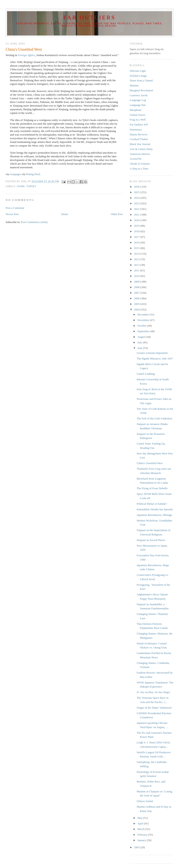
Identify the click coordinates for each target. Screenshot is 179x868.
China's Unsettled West (150, 463)
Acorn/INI (136, 159)
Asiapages (15, 174)
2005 (137, 304)
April (141, 823)
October (142, 326)
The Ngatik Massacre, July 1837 (155, 358)
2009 (137, 282)
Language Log (138, 100)
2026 (137, 187)
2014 (137, 254)
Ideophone (136, 110)
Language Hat (138, 105)
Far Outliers (89, 18)
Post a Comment (15, 208)
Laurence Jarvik (139, 95)
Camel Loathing (146, 374)
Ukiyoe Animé (145, 801)
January (142, 840)
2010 (137, 276)
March (141, 829)
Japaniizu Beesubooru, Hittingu (154, 515)
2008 (137, 287)
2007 (137, 293)
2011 (137, 270)
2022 (137, 209)
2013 (137, 259)
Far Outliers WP (139, 125)
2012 (137, 265)
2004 (137, 309)
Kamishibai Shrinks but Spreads (155, 509)
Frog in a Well (138, 120)
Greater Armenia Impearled (152, 353)
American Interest (140, 154)
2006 (137, 298)
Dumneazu (136, 129)
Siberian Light (138, 71)
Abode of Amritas (140, 164)
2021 (137, 215)
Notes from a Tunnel (141, 80)
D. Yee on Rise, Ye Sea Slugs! (153, 692)
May (140, 818)
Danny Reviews (139, 134)
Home (65, 214)
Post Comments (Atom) (34, 222)
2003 (137, 847)
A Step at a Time (139, 169)
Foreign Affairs (26, 55)
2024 (137, 198)
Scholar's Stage (138, 76)
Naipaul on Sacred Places (151, 540)
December (143, 314)
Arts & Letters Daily (141, 149)
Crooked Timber (139, 139)
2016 (137, 242)
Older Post (117, 214)
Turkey (31, 186)
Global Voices (138, 115)
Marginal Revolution (141, 90)
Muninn (134, 85)
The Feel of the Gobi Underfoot (154, 418)
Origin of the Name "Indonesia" (154, 708)
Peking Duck (33, 174)
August (142, 337)
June (140, 348)
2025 (137, 192)
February (143, 835)
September (144, 331)
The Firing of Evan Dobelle (152, 488)
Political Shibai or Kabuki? (152, 504)
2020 (137, 220)
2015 (137, 248)
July (140, 342)
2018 (137, 231)
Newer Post (12, 214)
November (144, 320)
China (21, 186)
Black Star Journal (140, 144)
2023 (137, 203)
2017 (137, 237)
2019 (137, 226)
